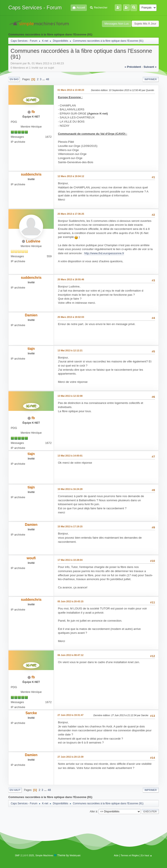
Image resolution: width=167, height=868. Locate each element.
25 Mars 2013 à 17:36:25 (71, 214)
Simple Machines (44, 855)
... (44, 79)
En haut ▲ (147, 855)
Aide (116, 855)
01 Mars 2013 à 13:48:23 (71, 90)
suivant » (150, 67)
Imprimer (151, 79)
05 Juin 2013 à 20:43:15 (70, 601)
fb (33, 112)
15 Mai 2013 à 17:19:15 (70, 526)
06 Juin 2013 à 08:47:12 (70, 655)
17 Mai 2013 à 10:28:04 (70, 560)
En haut (15, 790)
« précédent (133, 67)
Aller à (94, 811)
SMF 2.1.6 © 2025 (24, 855)
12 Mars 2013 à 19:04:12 (71, 176)
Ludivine (33, 241)
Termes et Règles (130, 855)
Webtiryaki (75, 855)
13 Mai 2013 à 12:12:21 (70, 350)
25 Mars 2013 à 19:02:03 (71, 317)
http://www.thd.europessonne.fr (104, 253)
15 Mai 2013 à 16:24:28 (70, 489)
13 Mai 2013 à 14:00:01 (70, 456)
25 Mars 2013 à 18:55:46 (71, 279)
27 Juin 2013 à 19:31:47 (70, 715)
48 (48, 79)
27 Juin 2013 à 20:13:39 (70, 757)
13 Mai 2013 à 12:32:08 (70, 396)
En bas (14, 79)
